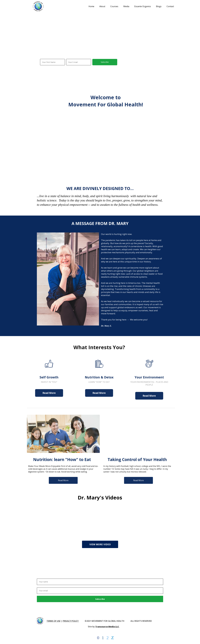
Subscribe (105, 62)
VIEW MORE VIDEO (100, 544)
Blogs (159, 6)
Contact (170, 6)
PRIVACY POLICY (71, 621)
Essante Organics (143, 6)
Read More (43, 393)
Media (126, 6)
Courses (114, 6)
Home (91, 6)
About (102, 6)
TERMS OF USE (54, 621)
